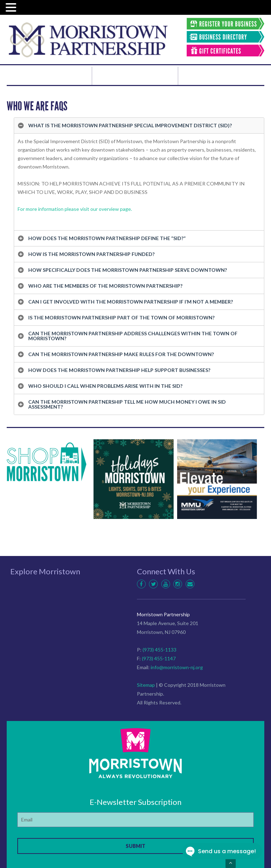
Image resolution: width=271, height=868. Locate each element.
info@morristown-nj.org (177, 667)
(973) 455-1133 (159, 650)
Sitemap (146, 685)
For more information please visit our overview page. (75, 209)
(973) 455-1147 (159, 658)
